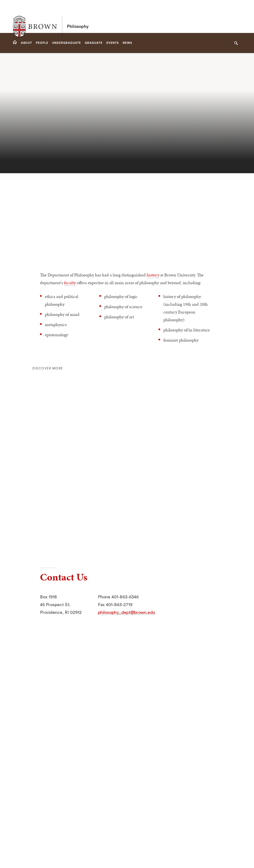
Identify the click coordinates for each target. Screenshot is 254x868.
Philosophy (78, 16)
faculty (70, 283)
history (153, 275)
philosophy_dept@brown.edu (127, 612)
